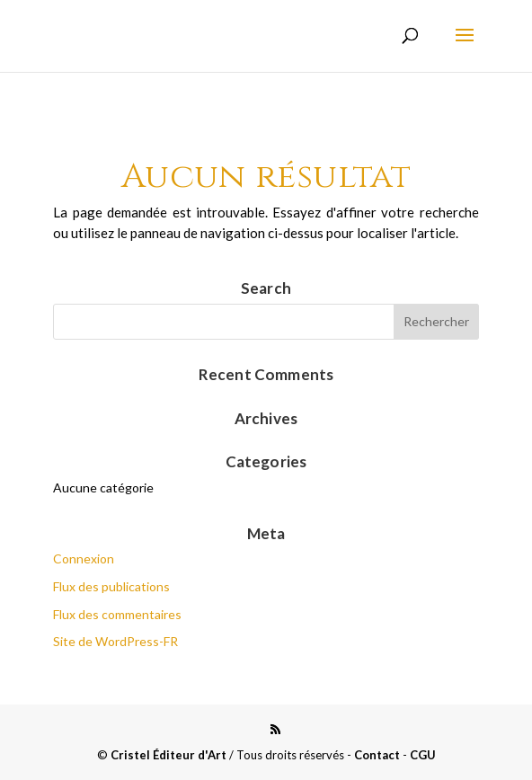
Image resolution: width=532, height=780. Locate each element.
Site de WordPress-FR (115, 641)
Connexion (84, 558)
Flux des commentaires (117, 614)
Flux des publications (111, 586)
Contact (377, 755)
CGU (423, 755)
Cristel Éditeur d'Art (168, 755)
